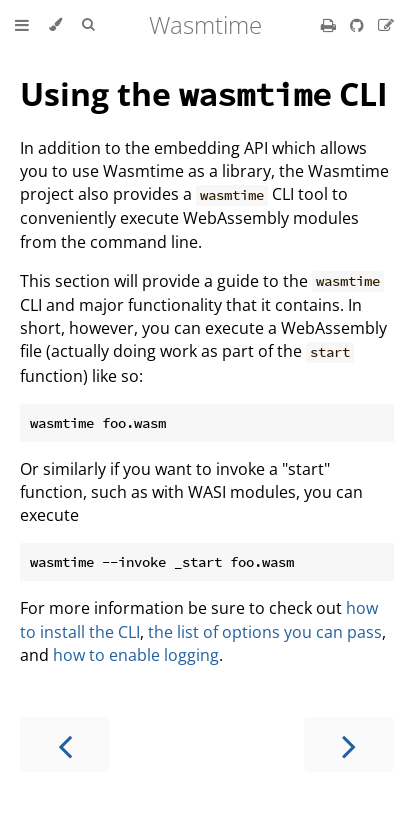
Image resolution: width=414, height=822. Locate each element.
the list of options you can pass (265, 632)
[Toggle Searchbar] (88, 25)
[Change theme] (55, 25)
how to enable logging (136, 655)
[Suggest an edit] (386, 25)
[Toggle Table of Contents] (22, 25)
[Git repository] (359, 25)
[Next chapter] (349, 744)
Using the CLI (204, 93)
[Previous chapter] (65, 744)
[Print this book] (330, 25)
